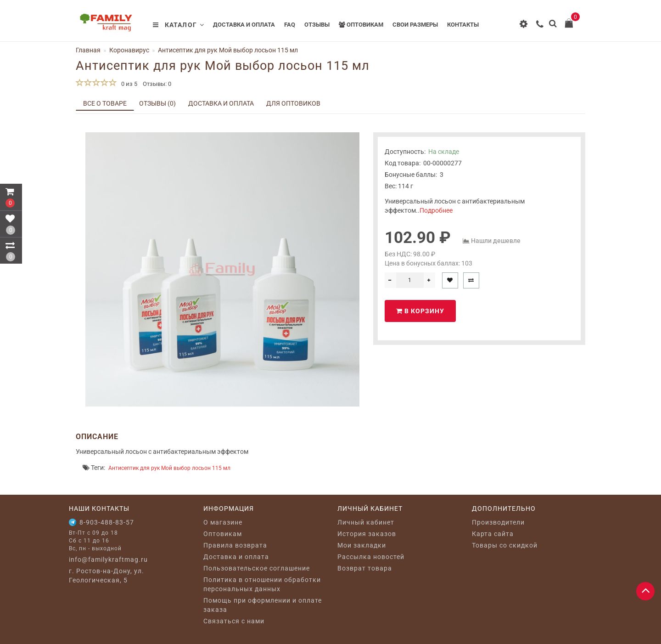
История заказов (367, 534)
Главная (88, 50)
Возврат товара (365, 568)
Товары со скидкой (505, 545)
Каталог (179, 25)
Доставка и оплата (244, 25)
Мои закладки (362, 545)
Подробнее (436, 210)
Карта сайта (493, 534)
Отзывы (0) (157, 103)
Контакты (463, 25)
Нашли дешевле (496, 241)
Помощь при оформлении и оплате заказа (263, 605)
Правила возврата (235, 545)
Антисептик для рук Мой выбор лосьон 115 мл (169, 468)
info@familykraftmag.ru (108, 559)
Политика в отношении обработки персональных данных (262, 584)
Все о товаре (105, 103)
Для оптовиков (293, 103)
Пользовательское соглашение (257, 568)
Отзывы (317, 25)
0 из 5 (128, 84)
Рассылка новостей (371, 557)
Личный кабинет (366, 522)
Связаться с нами (234, 621)
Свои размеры (415, 25)
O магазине (223, 522)
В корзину (420, 311)
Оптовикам (361, 25)
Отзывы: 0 (157, 84)
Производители (498, 522)
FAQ (290, 25)
